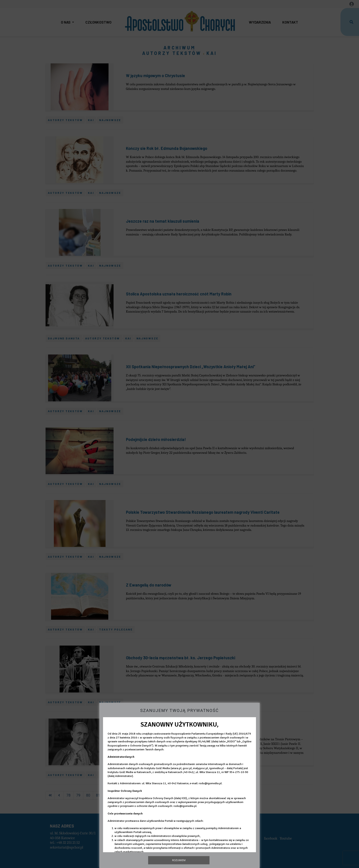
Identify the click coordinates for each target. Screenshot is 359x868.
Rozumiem (179, 860)
